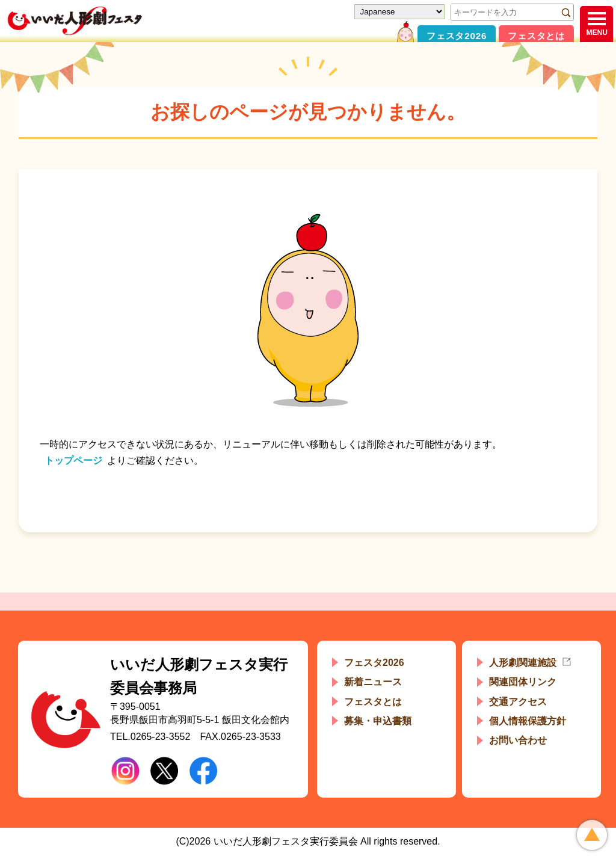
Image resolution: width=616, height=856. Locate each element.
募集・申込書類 (378, 721)
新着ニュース (373, 682)
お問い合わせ (518, 740)
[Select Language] (399, 12)
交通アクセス (518, 702)
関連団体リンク (523, 682)
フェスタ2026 (457, 36)
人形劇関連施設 (523, 663)
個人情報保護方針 (528, 721)
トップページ (73, 460)
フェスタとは (536, 36)
